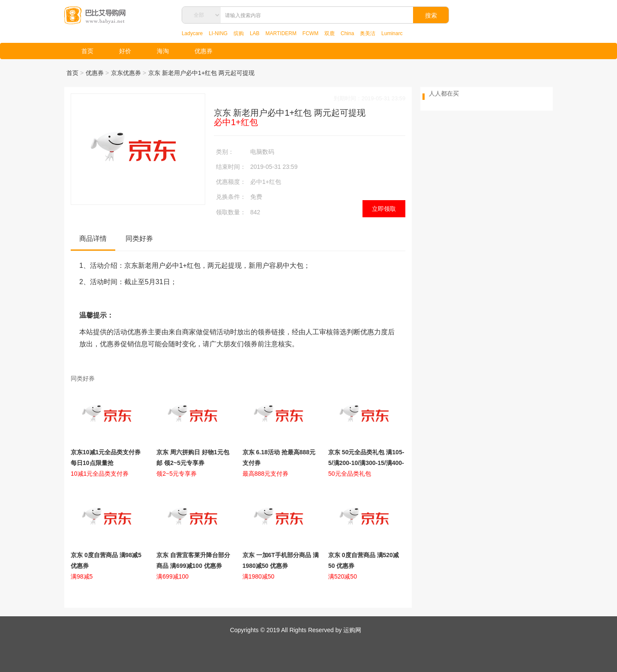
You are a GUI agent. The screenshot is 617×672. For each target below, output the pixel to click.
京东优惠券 (126, 73)
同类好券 (139, 238)
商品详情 (93, 238)
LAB (255, 33)
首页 (87, 51)
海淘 (163, 51)
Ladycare (192, 33)
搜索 (431, 15)
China (347, 33)
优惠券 (204, 51)
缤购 (239, 33)
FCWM (310, 33)
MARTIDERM (281, 33)
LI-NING (218, 33)
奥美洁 (368, 33)
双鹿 (329, 33)
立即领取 (384, 209)
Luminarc (392, 33)
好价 (125, 51)
